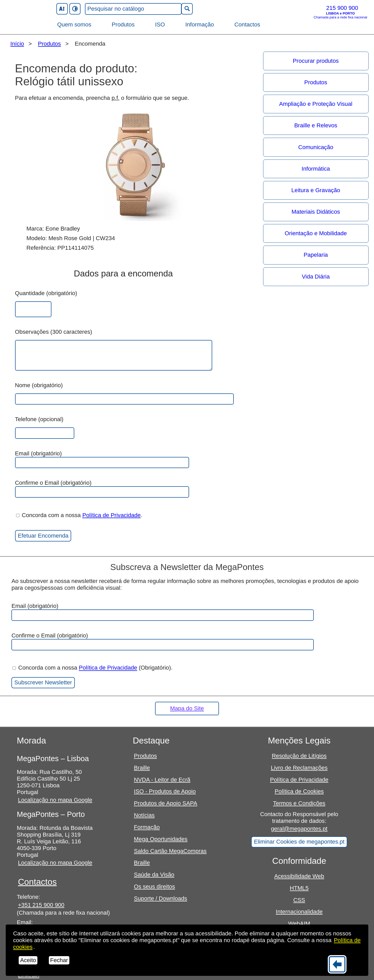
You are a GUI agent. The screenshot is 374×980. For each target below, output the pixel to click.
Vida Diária (316, 277)
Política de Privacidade (112, 515)
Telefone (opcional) (39, 419)
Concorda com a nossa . (79, 515)
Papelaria (316, 255)
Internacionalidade (299, 912)
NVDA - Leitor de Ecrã (162, 780)
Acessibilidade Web (299, 876)
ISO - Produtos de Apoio (165, 791)
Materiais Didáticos (316, 212)
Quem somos (74, 25)
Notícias (144, 815)
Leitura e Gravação (316, 190)
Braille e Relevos (316, 125)
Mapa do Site (187, 708)
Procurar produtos (316, 61)
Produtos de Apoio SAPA (166, 803)
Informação (199, 25)
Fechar (59, 960)
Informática (316, 169)
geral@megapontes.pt (299, 829)
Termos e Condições (299, 803)
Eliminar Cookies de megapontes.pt (299, 842)
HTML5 (299, 888)
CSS (299, 900)
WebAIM (299, 924)
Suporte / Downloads (161, 898)
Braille (142, 768)
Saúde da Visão (154, 875)
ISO (160, 25)
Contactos (247, 25)
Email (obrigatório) (102, 459)
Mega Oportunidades (161, 839)
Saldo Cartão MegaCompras (170, 851)
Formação (147, 827)
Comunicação (316, 147)
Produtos (123, 25)
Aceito (28, 960)
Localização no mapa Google (55, 800)
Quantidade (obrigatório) (46, 293)
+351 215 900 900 (41, 905)
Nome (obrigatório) (39, 385)
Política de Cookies (299, 791)
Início (17, 44)
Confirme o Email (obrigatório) (102, 489)
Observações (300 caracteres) (54, 332)
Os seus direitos (155, 887)
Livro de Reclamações (299, 768)
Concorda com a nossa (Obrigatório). (92, 668)
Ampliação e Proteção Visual (316, 104)
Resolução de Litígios (299, 756)
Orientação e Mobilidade (316, 233)
